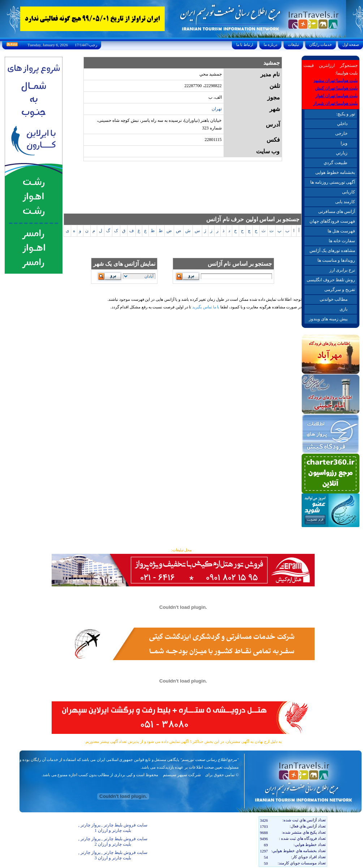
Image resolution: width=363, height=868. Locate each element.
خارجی (341, 133)
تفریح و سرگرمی (340, 290)
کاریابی (349, 192)
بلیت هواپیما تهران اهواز (336, 96)
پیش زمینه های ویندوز (328, 319)
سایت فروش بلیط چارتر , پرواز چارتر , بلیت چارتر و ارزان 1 (113, 828)
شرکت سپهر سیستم (182, 775)
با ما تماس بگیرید (206, 307)
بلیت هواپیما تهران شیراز (335, 103)
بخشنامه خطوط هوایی (335, 172)
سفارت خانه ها (342, 241)
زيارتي (342, 153)
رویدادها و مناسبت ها (336, 260)
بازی (343, 309)
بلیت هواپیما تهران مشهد (336, 81)
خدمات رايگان (321, 44)
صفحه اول (351, 44)
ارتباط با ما (245, 44)
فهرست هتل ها (341, 231)
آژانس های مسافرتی (337, 211)
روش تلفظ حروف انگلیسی (331, 280)
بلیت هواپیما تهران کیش (336, 88)
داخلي (342, 124)
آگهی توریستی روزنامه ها (333, 182)
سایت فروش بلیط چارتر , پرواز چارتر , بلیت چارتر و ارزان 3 (113, 855)
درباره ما (271, 44)
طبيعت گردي (336, 163)
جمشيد (272, 63)
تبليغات (293, 44)
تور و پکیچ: (345, 114)
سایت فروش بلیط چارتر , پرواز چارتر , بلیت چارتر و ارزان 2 (113, 841)
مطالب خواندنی (334, 299)
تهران (217, 109)
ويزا (344, 143)
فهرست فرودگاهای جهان (332, 221)
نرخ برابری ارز (342, 270)
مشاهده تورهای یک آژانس (332, 251)
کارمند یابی (345, 202)
